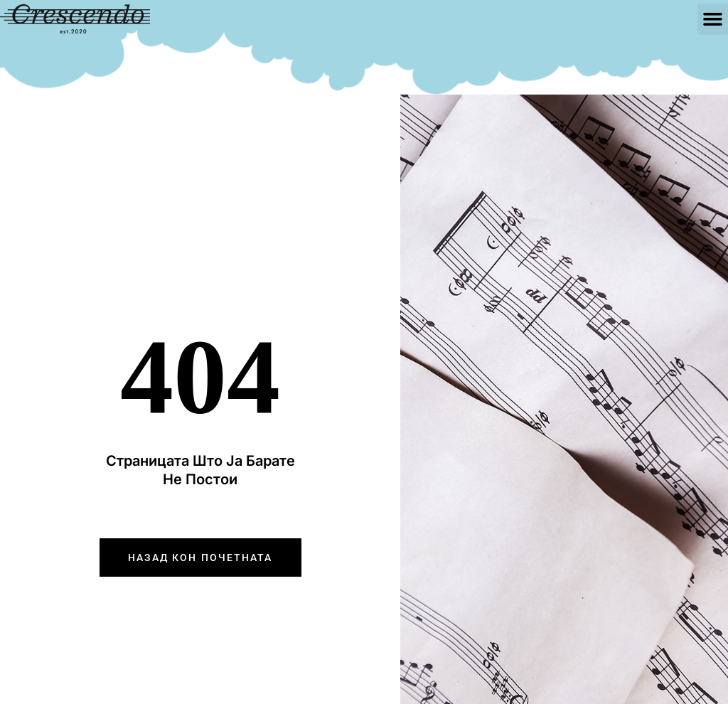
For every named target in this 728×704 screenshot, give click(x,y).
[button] (713, 19)
